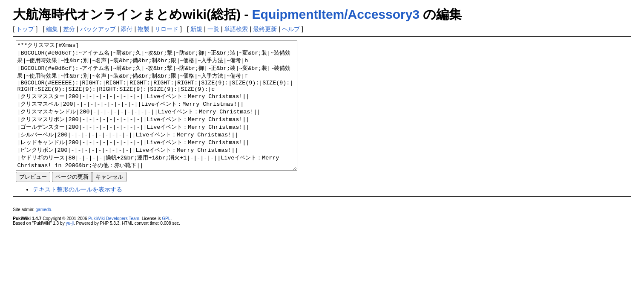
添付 (126, 29)
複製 (144, 29)
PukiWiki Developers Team (114, 244)
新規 (196, 29)
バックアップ (98, 29)
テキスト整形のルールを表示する (78, 215)
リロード (167, 29)
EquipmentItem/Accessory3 (336, 14)
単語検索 (236, 29)
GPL (166, 244)
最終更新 (265, 29)
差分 (69, 29)
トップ (25, 29)
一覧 (213, 29)
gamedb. (44, 235)
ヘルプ (291, 29)
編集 (52, 29)
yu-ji (69, 249)
